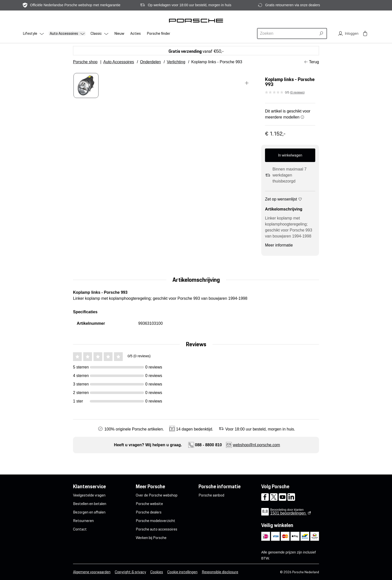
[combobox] (287, 33)
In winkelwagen (290, 155)
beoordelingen (288, 513)
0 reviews (297, 92)
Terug (314, 62)
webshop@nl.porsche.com (256, 445)
